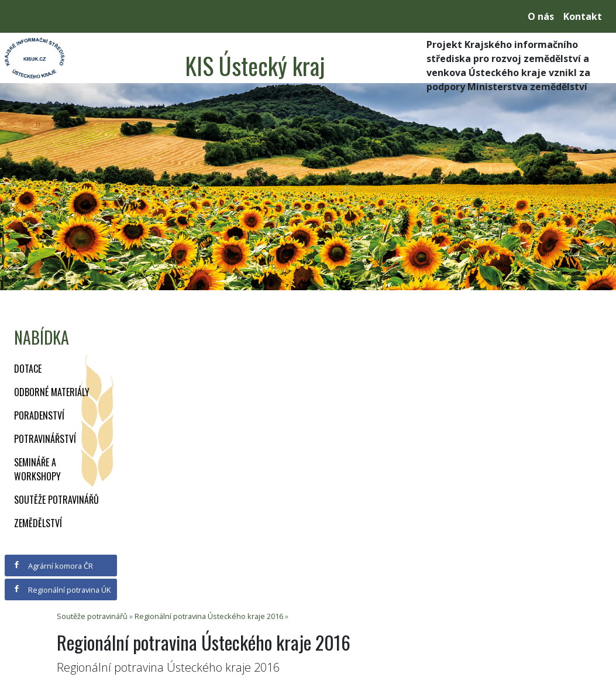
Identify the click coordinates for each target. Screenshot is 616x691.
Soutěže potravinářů (56, 500)
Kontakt (583, 16)
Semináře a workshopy (37, 469)
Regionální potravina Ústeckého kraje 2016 (209, 616)
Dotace (28, 369)
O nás (541, 16)
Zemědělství (38, 523)
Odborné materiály (52, 392)
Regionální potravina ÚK (62, 590)
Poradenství (39, 415)
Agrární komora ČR (53, 566)
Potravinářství (45, 439)
